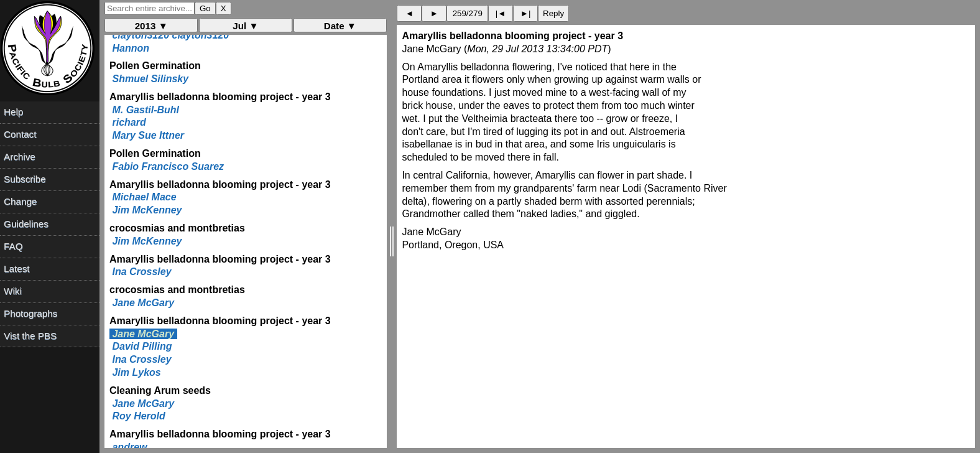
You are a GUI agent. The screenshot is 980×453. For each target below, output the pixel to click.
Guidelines (26, 224)
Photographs (30, 313)
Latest (16, 269)
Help (13, 112)
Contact (20, 134)
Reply (553, 13)
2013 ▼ (151, 26)
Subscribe (25, 179)
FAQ (13, 246)
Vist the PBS (30, 336)
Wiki (13, 291)
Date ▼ (340, 26)
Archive (20, 156)
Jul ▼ (245, 26)
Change (20, 201)
